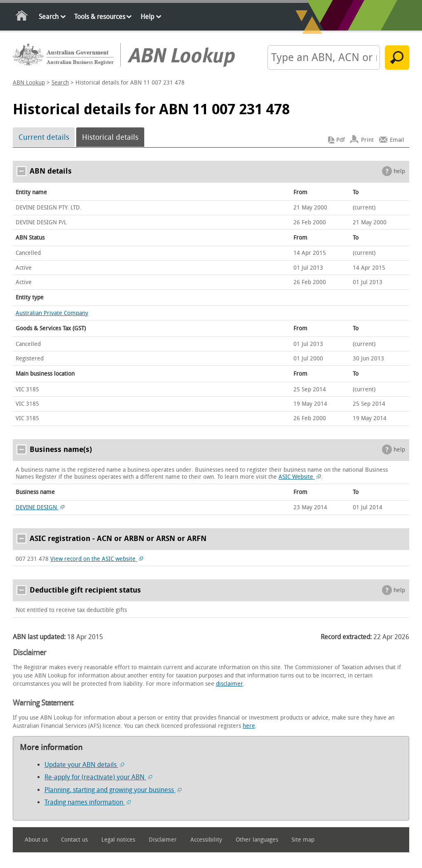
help (399, 171)
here (249, 726)
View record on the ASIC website (97, 559)
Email (397, 140)
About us (36, 840)
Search (49, 17)
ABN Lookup (29, 83)
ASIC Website (300, 477)
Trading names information (88, 802)
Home (22, 17)
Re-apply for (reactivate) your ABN (98, 777)
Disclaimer (163, 840)
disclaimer (230, 684)
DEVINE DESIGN (40, 507)
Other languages (257, 840)
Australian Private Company (52, 313)
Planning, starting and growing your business (113, 790)
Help (147, 17)
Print (367, 140)
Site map (303, 840)
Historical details (110, 137)
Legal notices (118, 840)
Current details (44, 137)
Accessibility (206, 840)
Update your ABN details (84, 765)
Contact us (74, 840)
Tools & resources (100, 17)
